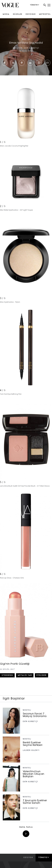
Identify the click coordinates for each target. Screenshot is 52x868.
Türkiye (44, 857)
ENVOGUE (31, 14)
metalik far (25, 675)
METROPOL (45, 14)
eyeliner (41, 675)
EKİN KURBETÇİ (32, 48)
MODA (6, 14)
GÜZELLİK (18, 14)
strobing (7, 675)
